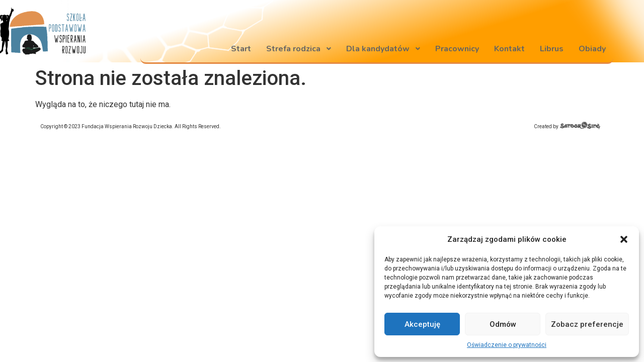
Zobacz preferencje (587, 324)
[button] (624, 239)
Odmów (503, 324)
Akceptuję (422, 324)
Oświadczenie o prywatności (507, 345)
